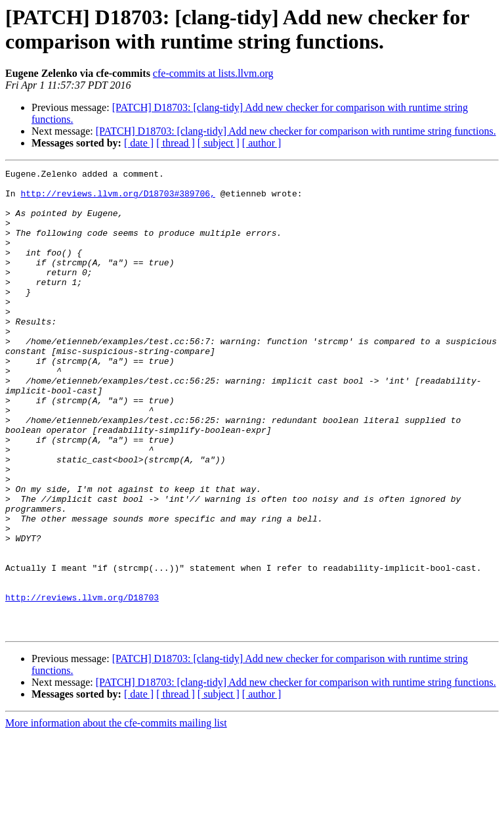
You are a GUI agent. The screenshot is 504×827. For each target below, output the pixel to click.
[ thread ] (176, 143)
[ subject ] (219, 143)
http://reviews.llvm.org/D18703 (82, 684)
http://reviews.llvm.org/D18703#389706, (117, 199)
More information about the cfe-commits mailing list (116, 816)
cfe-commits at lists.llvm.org (213, 73)
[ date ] (139, 143)
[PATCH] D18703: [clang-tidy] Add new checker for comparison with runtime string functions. (296, 131)
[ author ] (262, 143)
